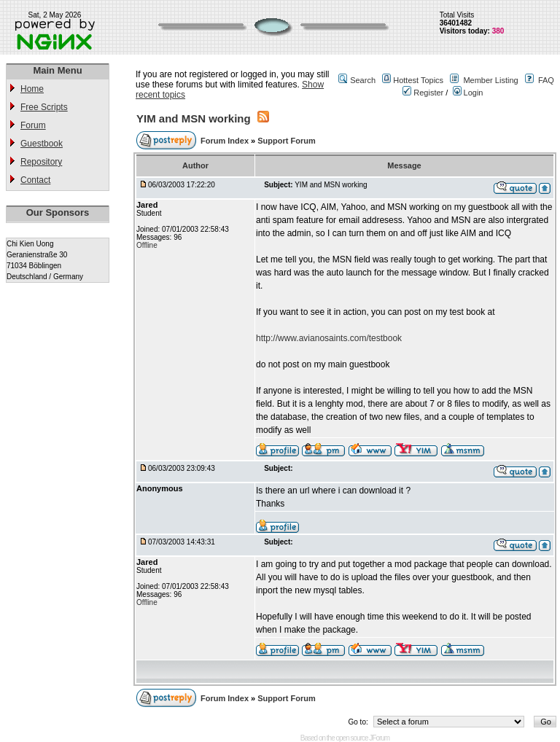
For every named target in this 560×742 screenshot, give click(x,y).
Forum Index (226, 141)
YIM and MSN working (194, 118)
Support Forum (286, 141)
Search (363, 80)
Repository (41, 162)
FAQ (546, 80)
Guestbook (42, 144)
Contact (35, 180)
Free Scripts (44, 107)
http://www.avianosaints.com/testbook (329, 338)
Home (32, 89)
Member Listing (490, 80)
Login (468, 93)
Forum (33, 125)
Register (423, 93)
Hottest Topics (418, 80)
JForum (379, 738)
